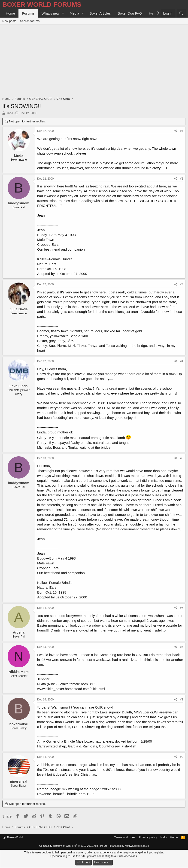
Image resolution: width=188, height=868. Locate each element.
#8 (182, 700)
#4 (182, 361)
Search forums (30, 21)
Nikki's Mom (19, 672)
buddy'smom (19, 203)
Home (10, 13)
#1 (182, 131)
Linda (9, 113)
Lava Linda (18, 386)
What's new (50, 13)
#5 (182, 458)
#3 (182, 284)
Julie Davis (18, 309)
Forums (28, 13)
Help (164, 837)
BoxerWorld (13, 837)
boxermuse (18, 724)
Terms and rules (125, 837)
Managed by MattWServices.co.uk (129, 846)
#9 (182, 757)
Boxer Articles (100, 13)
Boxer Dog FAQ (130, 13)
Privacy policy (148, 837)
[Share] (176, 131)
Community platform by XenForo (74, 846)
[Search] (181, 13)
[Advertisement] (94, 59)
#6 (182, 608)
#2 (182, 179)
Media (74, 13)
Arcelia (18, 632)
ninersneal (19, 781)
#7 (182, 647)
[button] (63, 13)
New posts (9, 21)
